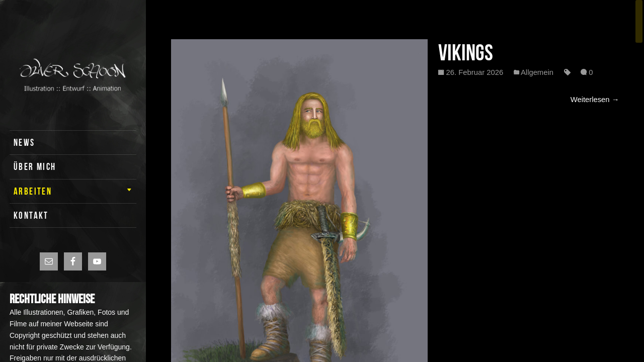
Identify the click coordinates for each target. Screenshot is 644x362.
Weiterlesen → (595, 100)
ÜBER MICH (35, 167)
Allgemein (537, 72)
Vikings (466, 53)
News (24, 143)
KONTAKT (31, 215)
